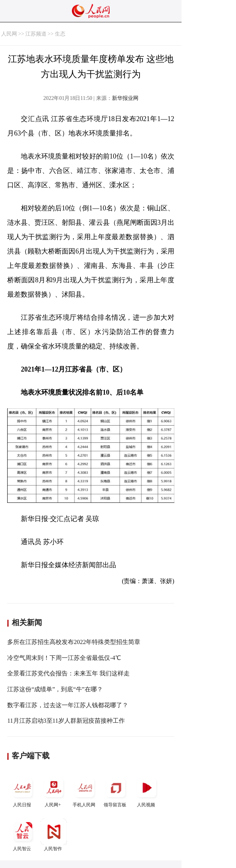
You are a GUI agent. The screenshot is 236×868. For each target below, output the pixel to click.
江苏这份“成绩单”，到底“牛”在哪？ (55, 689)
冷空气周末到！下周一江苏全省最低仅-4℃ (64, 658)
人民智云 (23, 835)
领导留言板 (116, 791)
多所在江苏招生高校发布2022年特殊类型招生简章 (74, 642)
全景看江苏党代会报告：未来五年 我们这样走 (68, 673)
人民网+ (54, 791)
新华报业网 (125, 98)
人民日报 (23, 791)
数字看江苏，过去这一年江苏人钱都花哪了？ (68, 705)
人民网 (9, 34)
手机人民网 (85, 791)
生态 (60, 34)
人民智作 (54, 835)
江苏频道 (36, 34)
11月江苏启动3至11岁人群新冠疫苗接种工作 (66, 721)
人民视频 (147, 791)
